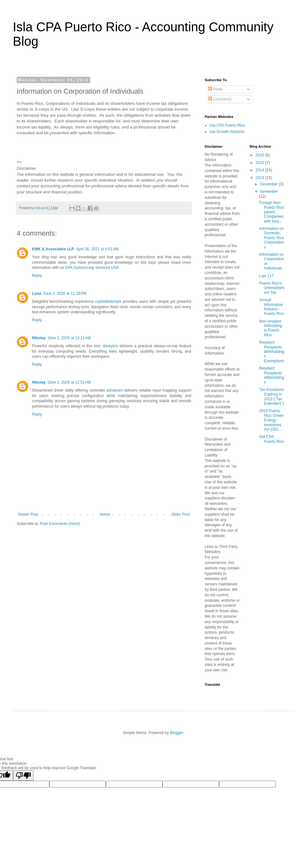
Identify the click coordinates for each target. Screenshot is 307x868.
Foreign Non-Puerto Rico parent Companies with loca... (272, 212)
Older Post (181, 514)
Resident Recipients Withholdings (272, 375)
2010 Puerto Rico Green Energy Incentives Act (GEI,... (271, 420)
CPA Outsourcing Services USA (92, 268)
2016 (260, 155)
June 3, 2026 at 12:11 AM (69, 338)
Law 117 (266, 276)
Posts (215, 89)
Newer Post (28, 514)
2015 (260, 163)
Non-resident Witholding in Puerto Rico (270, 328)
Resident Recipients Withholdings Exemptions (272, 352)
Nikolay (39, 338)
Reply (37, 276)
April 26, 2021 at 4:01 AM (97, 249)
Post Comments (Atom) (60, 524)
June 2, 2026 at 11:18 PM (65, 293)
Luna (37, 293)
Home (105, 514)
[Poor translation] (23, 775)
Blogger (176, 733)
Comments (220, 99)
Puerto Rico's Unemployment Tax (272, 288)
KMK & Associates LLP (53, 249)
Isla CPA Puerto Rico (227, 125)
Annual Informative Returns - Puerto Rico (272, 307)
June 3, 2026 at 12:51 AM (69, 382)
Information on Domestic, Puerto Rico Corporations (272, 238)
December (269, 184)
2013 (260, 178)
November (269, 192)
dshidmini (115, 390)
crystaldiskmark (108, 301)
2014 (260, 170)
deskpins (110, 346)
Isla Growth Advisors (227, 132)
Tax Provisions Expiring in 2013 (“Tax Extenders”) (271, 397)
